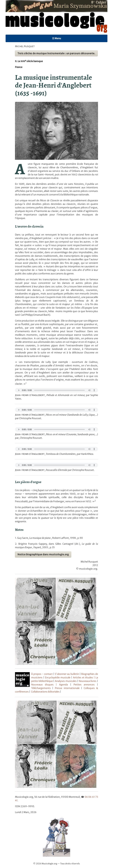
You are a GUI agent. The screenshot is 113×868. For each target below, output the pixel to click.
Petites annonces (85, 685)
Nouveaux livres (88, 681)
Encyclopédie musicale (58, 677)
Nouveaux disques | (45, 685)
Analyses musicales (66, 681)
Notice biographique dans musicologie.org (43, 554)
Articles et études (83, 677)
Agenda (65, 685)
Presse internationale (67, 688)
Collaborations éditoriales (45, 692)
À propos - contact (42, 674)
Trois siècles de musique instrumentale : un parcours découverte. (56, 53)
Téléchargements (41, 688)
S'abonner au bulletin (67, 674)
